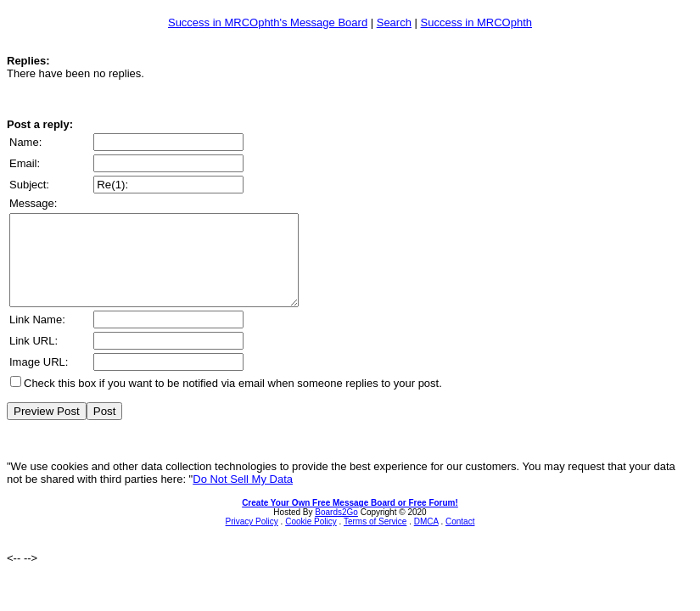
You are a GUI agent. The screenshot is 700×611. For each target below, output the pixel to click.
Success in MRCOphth (477, 22)
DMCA (426, 539)
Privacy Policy (252, 539)
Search (394, 22)
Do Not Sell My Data (243, 497)
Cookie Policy (311, 539)
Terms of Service (375, 539)
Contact (460, 539)
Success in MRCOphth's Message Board (268, 22)
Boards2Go (336, 530)
